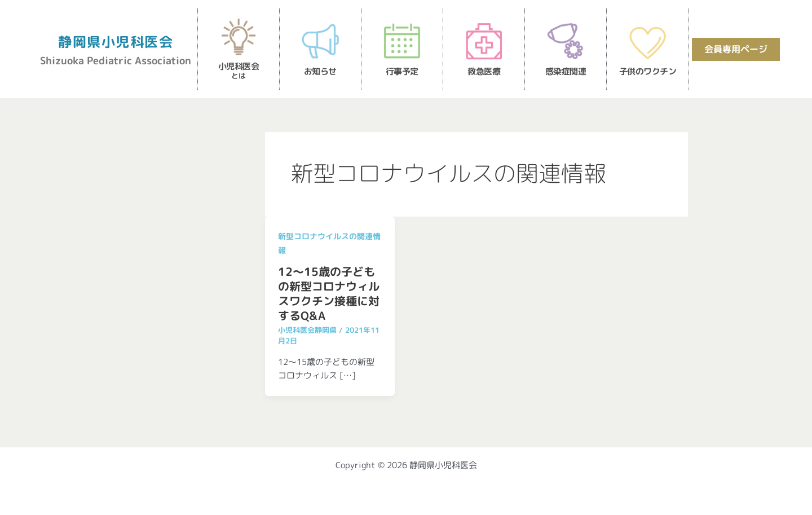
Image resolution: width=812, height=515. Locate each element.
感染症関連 (566, 71)
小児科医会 (239, 71)
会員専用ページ (736, 49)
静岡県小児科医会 (116, 42)
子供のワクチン (648, 71)
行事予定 (402, 71)
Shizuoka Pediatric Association (116, 61)
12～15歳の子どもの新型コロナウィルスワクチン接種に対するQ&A (329, 293)
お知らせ (320, 71)
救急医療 (484, 71)
